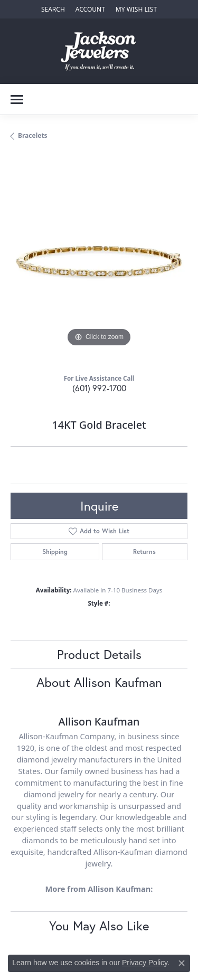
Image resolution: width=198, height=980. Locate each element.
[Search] (53, 9)
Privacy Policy (145, 963)
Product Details (99, 654)
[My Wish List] (136, 9)
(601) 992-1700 (99, 388)
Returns (144, 552)
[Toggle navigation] (17, 100)
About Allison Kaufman (99, 682)
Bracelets (33, 135)
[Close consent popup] (182, 963)
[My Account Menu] (90, 9)
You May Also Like (99, 926)
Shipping (55, 552)
